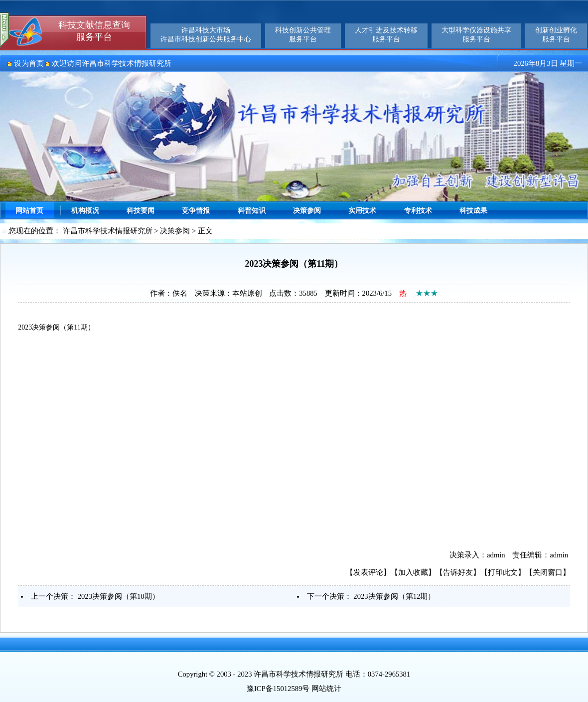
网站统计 (326, 689)
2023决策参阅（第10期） (119, 596)
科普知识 (252, 211)
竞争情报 (196, 211)
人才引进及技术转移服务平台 (386, 35)
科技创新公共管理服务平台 (303, 35)
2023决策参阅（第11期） (56, 327)
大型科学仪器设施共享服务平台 (476, 35)
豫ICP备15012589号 (278, 689)
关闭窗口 (548, 572)
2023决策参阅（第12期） (394, 596)
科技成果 (473, 211)
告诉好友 (458, 572)
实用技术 (362, 211)
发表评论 (368, 572)
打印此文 (503, 572)
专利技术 (418, 211)
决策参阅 (307, 211)
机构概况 (85, 211)
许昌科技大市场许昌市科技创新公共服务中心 (206, 35)
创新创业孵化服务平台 (556, 35)
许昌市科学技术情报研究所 (108, 231)
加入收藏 (413, 572)
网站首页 (29, 211)
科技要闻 (141, 211)
